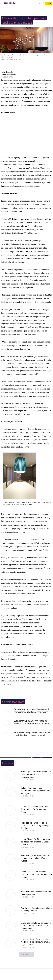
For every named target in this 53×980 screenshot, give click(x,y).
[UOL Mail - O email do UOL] (40, 3)
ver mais (26, 959)
